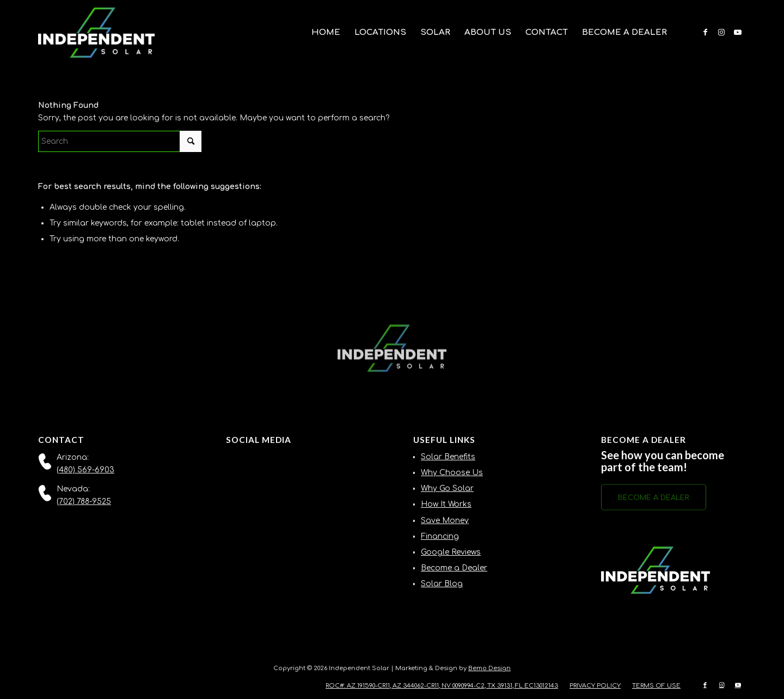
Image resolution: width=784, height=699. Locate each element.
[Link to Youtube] (738, 32)
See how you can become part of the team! (663, 461)
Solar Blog (442, 584)
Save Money (445, 521)
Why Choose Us (452, 473)
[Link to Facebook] (705, 32)
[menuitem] (326, 33)
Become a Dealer (454, 568)
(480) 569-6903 (85, 470)
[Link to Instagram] (721, 32)
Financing (440, 536)
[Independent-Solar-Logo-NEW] (96, 33)
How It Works (446, 504)
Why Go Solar (447, 488)
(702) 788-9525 (84, 502)
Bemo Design (489, 668)
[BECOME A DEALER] (654, 501)
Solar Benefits (448, 457)
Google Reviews (451, 552)
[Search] (120, 141)
